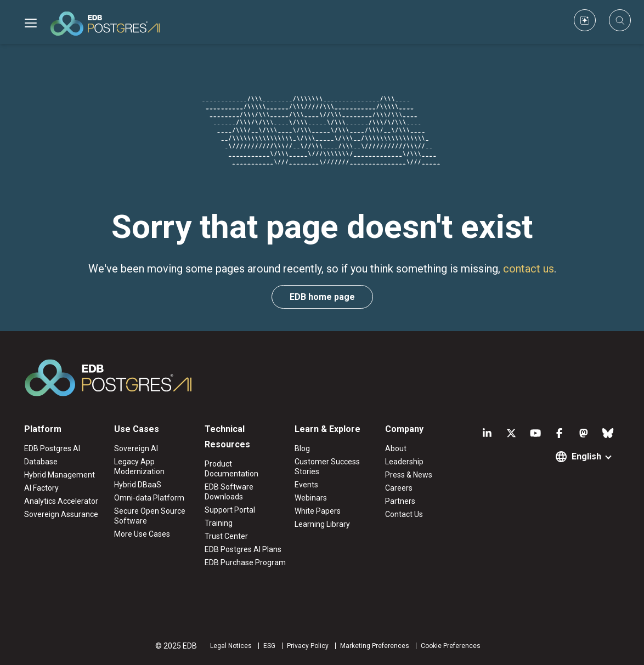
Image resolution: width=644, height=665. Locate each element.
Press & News (409, 475)
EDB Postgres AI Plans (243, 549)
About (396, 448)
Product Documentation (231, 469)
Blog (302, 448)
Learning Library (322, 524)
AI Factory (41, 488)
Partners (400, 501)
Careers (399, 488)
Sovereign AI (136, 448)
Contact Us (404, 514)
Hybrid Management (60, 475)
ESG (269, 646)
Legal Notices (231, 646)
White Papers (318, 511)
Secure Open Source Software (150, 516)
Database (41, 462)
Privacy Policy (308, 646)
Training (219, 523)
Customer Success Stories (327, 467)
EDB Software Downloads (229, 492)
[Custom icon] (585, 20)
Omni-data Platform (149, 498)
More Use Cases (142, 534)
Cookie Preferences (451, 646)
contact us (529, 269)
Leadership (404, 462)
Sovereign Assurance (61, 514)
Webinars (311, 498)
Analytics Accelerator (61, 501)
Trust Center (226, 536)
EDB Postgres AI (52, 448)
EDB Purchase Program (245, 562)
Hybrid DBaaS (138, 485)
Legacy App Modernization (139, 467)
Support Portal (230, 510)
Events (306, 485)
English (586, 456)
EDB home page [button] (322, 297)
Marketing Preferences (375, 646)
